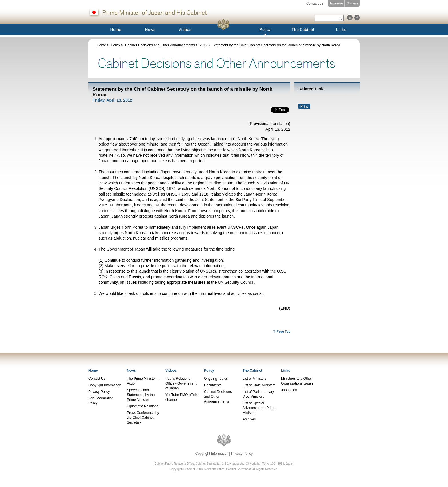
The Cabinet (252, 371)
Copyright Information (105, 385)
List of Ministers (255, 379)
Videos (171, 371)
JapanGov (289, 390)
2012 (204, 45)
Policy (115, 45)
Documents (213, 385)
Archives (249, 419)
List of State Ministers (259, 385)
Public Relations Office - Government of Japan (181, 383)
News (131, 371)
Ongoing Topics (216, 379)
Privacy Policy (99, 392)
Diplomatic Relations (143, 406)
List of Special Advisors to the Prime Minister (259, 408)
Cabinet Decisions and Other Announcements (160, 45)
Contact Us (97, 379)
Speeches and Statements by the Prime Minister (141, 395)
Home (101, 45)
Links (286, 371)
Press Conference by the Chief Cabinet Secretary (143, 418)
